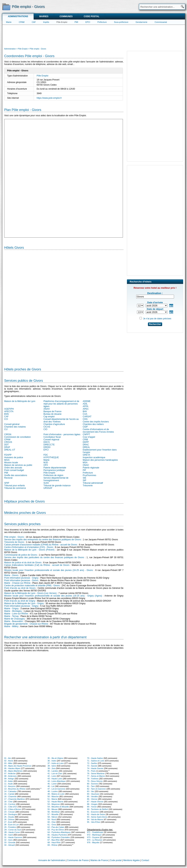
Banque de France (53, 411)
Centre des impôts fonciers (96, 422)
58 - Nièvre (52, 817)
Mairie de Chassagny (15, 619)
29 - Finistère (10, 827)
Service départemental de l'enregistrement (56, 479)
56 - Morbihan (54, 812)
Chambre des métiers (93, 424)
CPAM (22, 22)
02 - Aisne (9, 761)
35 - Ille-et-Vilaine (55, 758)
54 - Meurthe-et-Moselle (58, 807)
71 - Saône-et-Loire (96, 761)
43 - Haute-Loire (55, 779)
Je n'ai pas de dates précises (157, 319)
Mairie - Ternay (11, 616)
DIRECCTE (49, 445)
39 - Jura (51, 768)
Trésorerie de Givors (14, 542)
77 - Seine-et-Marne (96, 776)
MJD (46, 463)
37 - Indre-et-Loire (56, 763)
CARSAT (87, 417)
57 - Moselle (53, 814)
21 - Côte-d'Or (11, 807)
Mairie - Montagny (13, 611)
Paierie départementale (55, 468)
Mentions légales (131, 860)
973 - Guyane (93, 837)
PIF (84, 470)
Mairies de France (99, 860)
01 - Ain (8, 758)
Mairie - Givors (11, 575)
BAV (85, 411)
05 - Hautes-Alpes (12, 768)
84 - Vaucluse (93, 794)
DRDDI (47, 447)
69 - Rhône (52, 845)
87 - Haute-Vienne (95, 802)
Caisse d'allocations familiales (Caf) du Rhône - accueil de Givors (37, 565)
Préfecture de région (53, 475)
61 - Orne (52, 825)
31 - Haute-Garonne (13, 837)
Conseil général (12, 424)
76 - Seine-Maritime (96, 773)
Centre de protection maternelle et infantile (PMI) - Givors (32, 586)
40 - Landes (53, 771)
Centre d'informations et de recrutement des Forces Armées (98, 431)
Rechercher (155, 324)
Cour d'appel (89, 437)
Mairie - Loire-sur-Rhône (16, 614)
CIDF (85, 427)
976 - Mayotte (93, 842)
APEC (86, 409)
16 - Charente (10, 796)
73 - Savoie (92, 766)
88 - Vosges (92, 804)
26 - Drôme (9, 819)
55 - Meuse (53, 809)
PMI (76, 22)
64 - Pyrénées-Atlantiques (59, 832)
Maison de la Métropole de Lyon (20, 401)
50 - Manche (53, 796)
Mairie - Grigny (11, 609)
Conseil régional (51, 440)
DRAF (7, 447)
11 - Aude (8, 784)
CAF (34, 22)
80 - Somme (93, 784)
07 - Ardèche (10, 773)
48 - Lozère (53, 791)
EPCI (88, 22)
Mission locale (11, 463)
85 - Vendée (92, 796)
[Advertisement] (94, 36)
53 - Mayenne (54, 804)
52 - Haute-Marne (55, 802)
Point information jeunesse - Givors (21, 580)
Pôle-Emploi (62, 22)
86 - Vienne (92, 799)
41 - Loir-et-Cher (55, 773)
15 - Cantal (9, 794)
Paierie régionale (91, 468)
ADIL (85, 404)
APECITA (9, 411)
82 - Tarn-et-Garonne (97, 789)
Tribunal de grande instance (57, 486)
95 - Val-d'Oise (94, 822)
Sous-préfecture (121, 22)
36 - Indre (52, 761)
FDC (46, 455)
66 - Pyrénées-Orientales (59, 837)
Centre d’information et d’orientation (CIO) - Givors (29, 547)
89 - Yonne (92, 807)
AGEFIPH (9, 409)
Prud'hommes (89, 475)
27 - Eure (8, 822)
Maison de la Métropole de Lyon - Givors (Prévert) (29, 550)
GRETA (86, 455)
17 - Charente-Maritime (15, 799)
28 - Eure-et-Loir (12, 825)
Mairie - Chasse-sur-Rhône (17, 583)
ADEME (87, 401)
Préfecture (102, 22)
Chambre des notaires (15, 427)
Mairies (44, 16)
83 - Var (91, 791)
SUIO (46, 483)
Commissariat (161, 22)
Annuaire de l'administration (52, 860)
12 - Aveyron (10, 786)
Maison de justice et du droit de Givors (23, 563)
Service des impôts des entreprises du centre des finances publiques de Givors (43, 540)
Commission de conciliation (17, 437)
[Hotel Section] (64, 307)
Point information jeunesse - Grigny (21, 578)
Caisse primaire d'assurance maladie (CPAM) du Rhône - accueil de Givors (41, 545)
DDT (6, 445)
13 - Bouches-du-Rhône (15, 789)
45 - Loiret (52, 784)
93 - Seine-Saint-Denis (97, 817)
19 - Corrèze (10, 804)
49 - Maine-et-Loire (56, 794)
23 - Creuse (9, 812)
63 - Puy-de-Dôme (56, 830)
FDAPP (8, 455)
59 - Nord (52, 819)
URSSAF (48, 488)
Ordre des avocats (13, 468)
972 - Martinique (94, 835)
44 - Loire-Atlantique (57, 781)
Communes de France (78, 860)
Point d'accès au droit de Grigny (20, 601)
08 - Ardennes (11, 776)
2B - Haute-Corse (12, 832)
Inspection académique (94, 457)
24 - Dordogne (11, 814)
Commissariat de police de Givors (21, 555)
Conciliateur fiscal (52, 437)
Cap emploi (49, 417)
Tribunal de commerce (15, 488)
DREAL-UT (10, 450)
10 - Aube (8, 781)
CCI (6, 419)
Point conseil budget (14, 470)
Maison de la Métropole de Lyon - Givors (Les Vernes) (30, 593)
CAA (85, 414)
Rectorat (8, 478)
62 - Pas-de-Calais (56, 827)
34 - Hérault (9, 845)
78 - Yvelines (93, 779)
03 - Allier (8, 763)
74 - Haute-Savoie (95, 768)
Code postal (91, 16)
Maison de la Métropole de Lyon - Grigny (24, 603)
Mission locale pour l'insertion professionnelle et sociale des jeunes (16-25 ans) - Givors (49, 570)
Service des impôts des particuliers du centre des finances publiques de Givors (44, 557)
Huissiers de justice (14, 457)
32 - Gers (8, 840)
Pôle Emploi (43, 76)
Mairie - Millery (11, 626)
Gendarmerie (142, 22)
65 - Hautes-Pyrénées (57, 835)
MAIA (7, 460)
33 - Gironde (10, 842)
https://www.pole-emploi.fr (49, 98)
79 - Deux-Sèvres (95, 781)
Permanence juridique (54, 470)
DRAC (86, 445)
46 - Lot (51, 786)
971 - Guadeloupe (95, 832)
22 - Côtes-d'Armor (13, 809)
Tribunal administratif (93, 483)
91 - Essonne (93, 812)
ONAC (86, 465)
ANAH (46, 409)
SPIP (7, 483)
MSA (85, 463)
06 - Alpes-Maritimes (13, 771)
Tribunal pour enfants (15, 486)
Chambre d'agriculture (54, 424)
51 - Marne (52, 799)
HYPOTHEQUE (51, 457)
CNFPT (86, 434)
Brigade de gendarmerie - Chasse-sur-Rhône (26, 624)
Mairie (9, 22)
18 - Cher (8, 802)
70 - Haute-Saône (95, 758)
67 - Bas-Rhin (54, 840)
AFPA (85, 406)
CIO (45, 429)
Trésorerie (88, 486)
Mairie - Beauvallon (14, 621)
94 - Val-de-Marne (95, 819)
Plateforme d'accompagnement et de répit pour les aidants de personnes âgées (61, 404)
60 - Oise (52, 822)
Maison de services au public (18, 465)
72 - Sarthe (92, 763)
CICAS (47, 427)
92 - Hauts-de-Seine (96, 814)
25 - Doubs (9, 817)
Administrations (18, 16)
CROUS (8, 442)
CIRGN (8, 434)
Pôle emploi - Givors (14, 537)
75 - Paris (91, 771)
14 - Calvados (10, 791)
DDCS (47, 442)
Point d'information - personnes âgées (62, 434)
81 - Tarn (91, 786)
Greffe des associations (16, 475)
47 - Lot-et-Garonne (56, 789)
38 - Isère (52, 766)
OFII (46, 465)
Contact (145, 860)
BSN (6, 414)
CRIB (85, 440)
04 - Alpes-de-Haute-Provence (18, 766)
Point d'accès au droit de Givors (20, 588)
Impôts (46, 22)
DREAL (86, 447)
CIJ (6, 429)
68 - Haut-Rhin (54, 842)
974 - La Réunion (95, 840)
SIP (84, 480)
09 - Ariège (9, 779)
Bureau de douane (53, 414)
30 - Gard (8, 835)
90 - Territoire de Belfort (98, 809)
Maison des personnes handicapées (100, 460)
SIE (84, 478)
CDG (85, 419)
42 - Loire (52, 776)
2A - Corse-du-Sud (13, 830)
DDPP (86, 442)
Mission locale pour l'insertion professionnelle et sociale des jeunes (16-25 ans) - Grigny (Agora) (53, 596)
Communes (66, 16)
